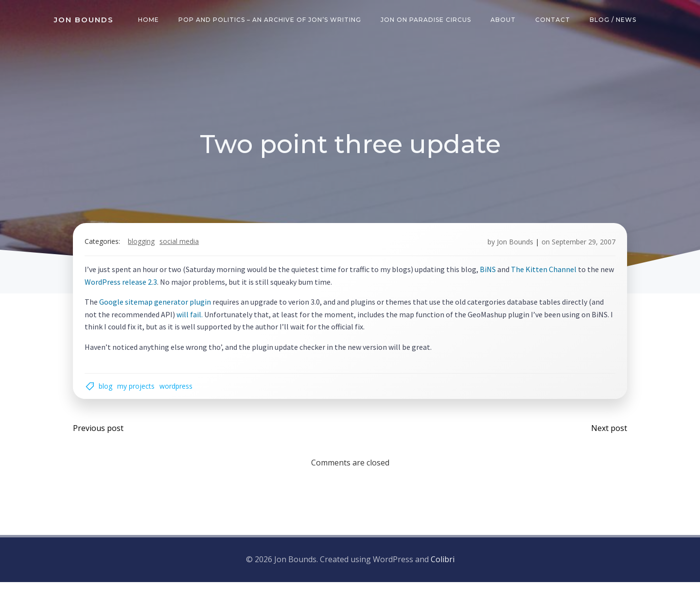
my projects (143, 400)
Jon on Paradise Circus (429, 22)
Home (152, 22)
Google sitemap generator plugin (162, 311)
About (507, 22)
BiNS (495, 279)
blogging (149, 252)
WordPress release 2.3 (143, 292)
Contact (556, 22)
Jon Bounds (508, 252)
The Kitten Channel (551, 279)
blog (113, 400)
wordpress (183, 400)
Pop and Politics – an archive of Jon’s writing (273, 22)
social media (186, 252)
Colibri (443, 581)
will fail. (213, 324)
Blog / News (616, 22)
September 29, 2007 (576, 252)
